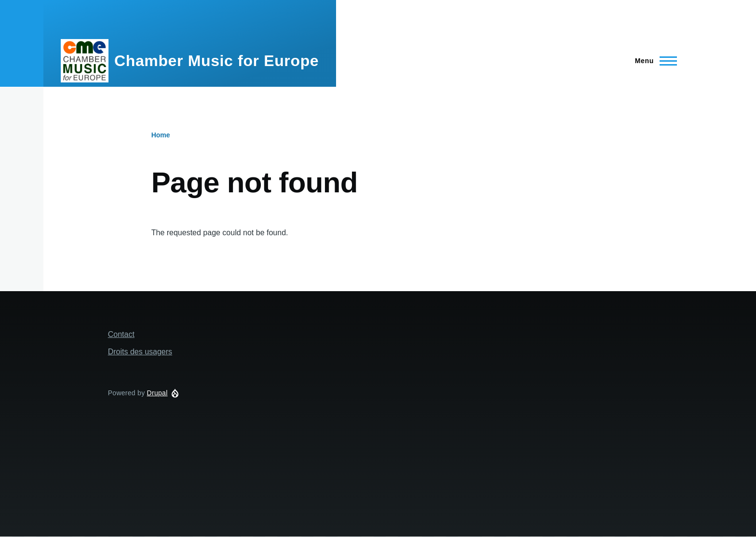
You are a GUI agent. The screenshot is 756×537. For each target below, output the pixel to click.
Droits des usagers (140, 352)
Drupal (157, 393)
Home (161, 135)
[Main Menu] (653, 61)
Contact (121, 334)
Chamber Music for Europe (216, 61)
